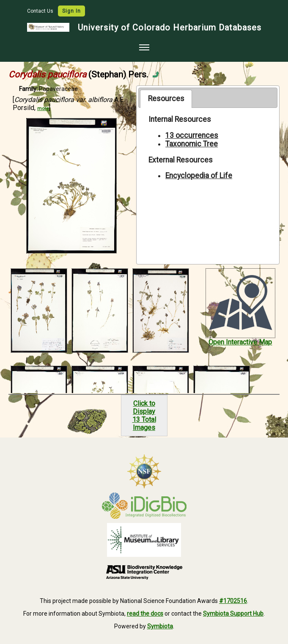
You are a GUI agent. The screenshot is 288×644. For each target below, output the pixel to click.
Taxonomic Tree (192, 144)
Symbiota (160, 626)
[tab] (166, 99)
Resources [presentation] (166, 99)
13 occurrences (192, 135)
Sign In (71, 11)
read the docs (145, 614)
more (43, 109)
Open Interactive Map (240, 342)
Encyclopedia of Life (199, 176)
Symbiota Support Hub (233, 614)
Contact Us (41, 11)
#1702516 (233, 601)
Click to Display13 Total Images (144, 416)
